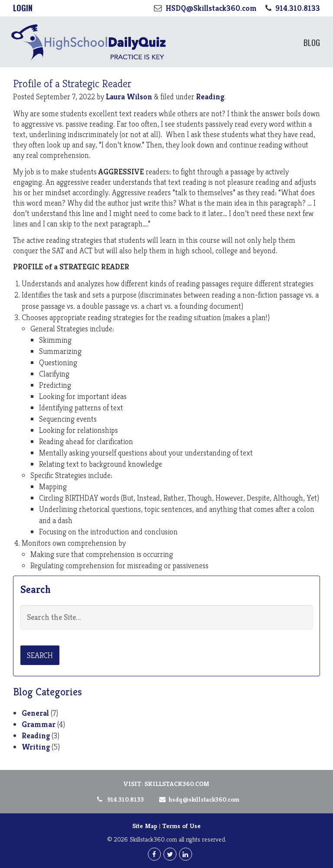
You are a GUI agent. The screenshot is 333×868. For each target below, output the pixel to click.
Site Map (145, 826)
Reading (210, 97)
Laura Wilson (129, 97)
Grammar (39, 724)
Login (23, 8)
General (35, 713)
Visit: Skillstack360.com (166, 784)
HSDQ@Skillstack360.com (198, 799)
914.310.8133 (120, 799)
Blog (312, 42)
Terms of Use (181, 826)
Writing (36, 747)
